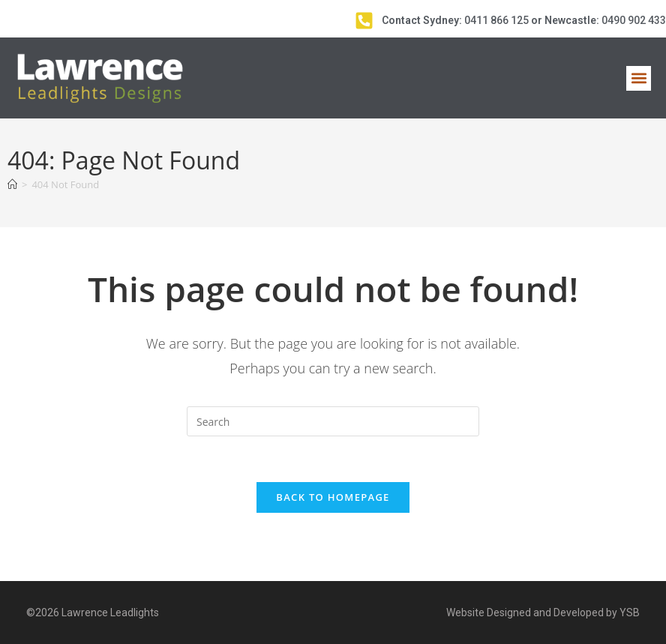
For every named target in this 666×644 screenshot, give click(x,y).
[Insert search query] (333, 421)
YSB (630, 613)
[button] (639, 78)
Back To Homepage (333, 497)
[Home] (12, 184)
